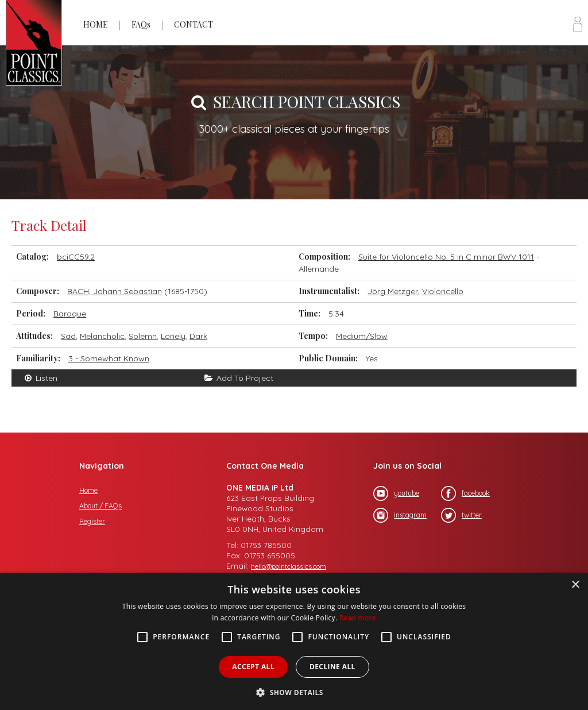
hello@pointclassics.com (289, 566)
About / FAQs (100, 506)
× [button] (575, 585)
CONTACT (194, 24)
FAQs (141, 24)
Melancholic (102, 336)
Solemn (143, 336)
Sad (68, 336)
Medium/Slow (362, 336)
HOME (96, 24)
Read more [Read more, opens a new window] (358, 618)
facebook (465, 493)
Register (92, 521)
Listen (40, 378)
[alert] (294, 641)
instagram (400, 515)
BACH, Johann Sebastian (115, 291)
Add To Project (239, 378)
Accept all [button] (253, 667)
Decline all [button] (332, 667)
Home (88, 490)
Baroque (70, 314)
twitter (461, 515)
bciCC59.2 (76, 257)
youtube (396, 493)
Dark (198, 336)
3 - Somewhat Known (109, 358)
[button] (294, 691)
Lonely (173, 336)
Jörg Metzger (393, 291)
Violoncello (443, 291)
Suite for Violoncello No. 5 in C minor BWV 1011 (446, 257)
